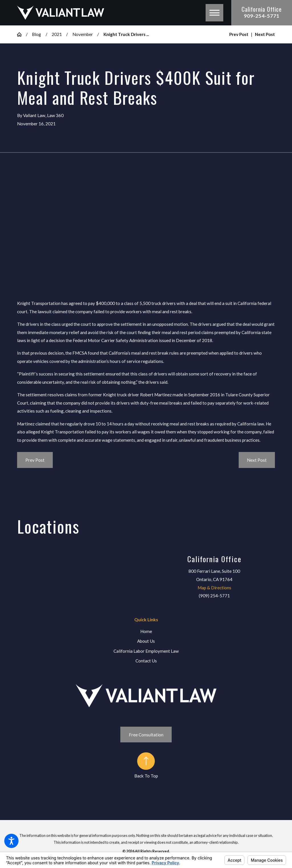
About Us (146, 641)
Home (146, 631)
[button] (11, 841)
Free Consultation (146, 735)
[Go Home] (22, 34)
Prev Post (35, 460)
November (83, 34)
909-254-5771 (262, 16)
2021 (57, 34)
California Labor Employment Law (146, 651)
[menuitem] (146, 631)
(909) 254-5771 (214, 596)
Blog (36, 34)
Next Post (257, 460)
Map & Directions (214, 588)
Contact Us (146, 661)
